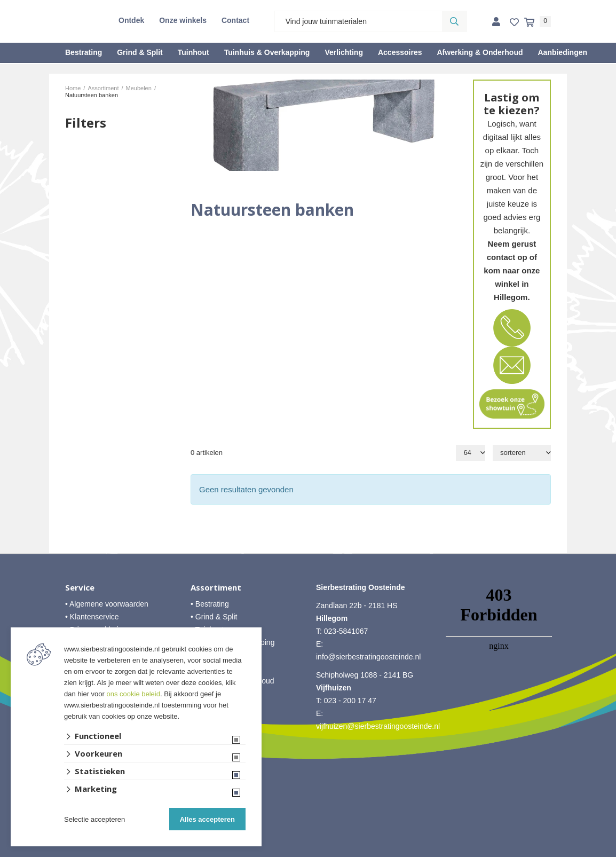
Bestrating (84, 52)
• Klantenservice (92, 617)
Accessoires (400, 52)
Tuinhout (194, 52)
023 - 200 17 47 (350, 701)
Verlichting (344, 52)
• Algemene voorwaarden (107, 604)
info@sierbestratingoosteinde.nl (368, 657)
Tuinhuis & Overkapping (267, 52)
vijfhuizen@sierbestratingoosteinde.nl (378, 726)
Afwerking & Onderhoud (480, 52)
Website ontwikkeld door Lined (308, 852)
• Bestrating (210, 604)
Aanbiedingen (562, 52)
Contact (235, 20)
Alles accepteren (207, 819)
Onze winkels (183, 20)
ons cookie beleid (133, 694)
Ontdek (131, 20)
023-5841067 (346, 631)
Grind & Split (140, 52)
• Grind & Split (214, 617)
